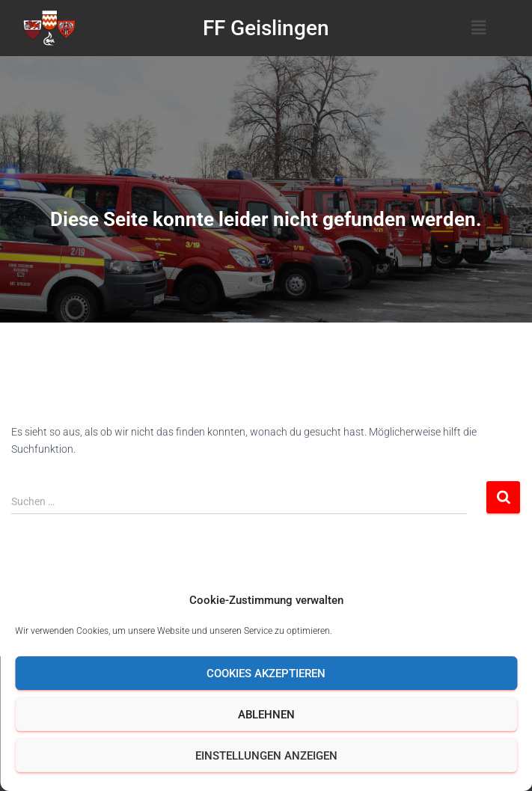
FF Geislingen (266, 28)
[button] (479, 28)
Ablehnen (266, 715)
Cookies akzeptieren (266, 674)
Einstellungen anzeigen (266, 756)
